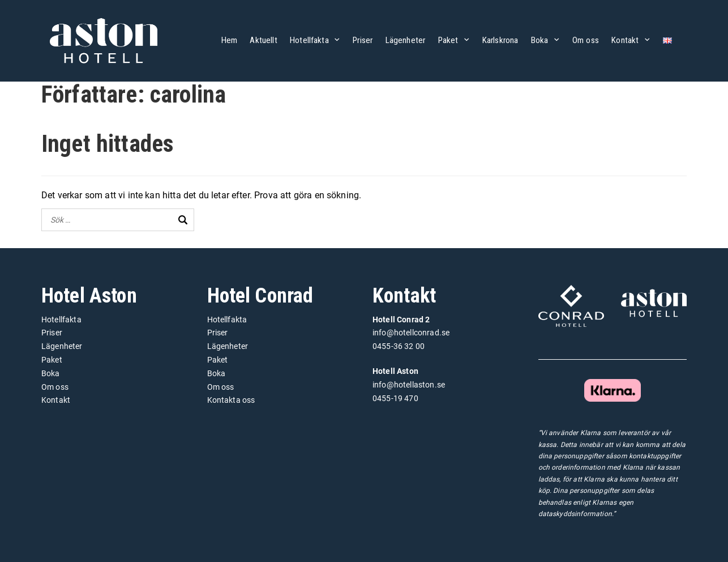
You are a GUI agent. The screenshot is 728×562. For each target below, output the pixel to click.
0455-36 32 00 (399, 346)
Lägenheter (406, 40)
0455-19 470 (395, 398)
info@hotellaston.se (409, 385)
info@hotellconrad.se (411, 333)
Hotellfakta (309, 40)
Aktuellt (263, 40)
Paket (448, 40)
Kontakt (625, 40)
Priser (363, 40)
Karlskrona (500, 40)
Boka (540, 40)
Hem (229, 40)
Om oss (586, 40)
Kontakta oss (231, 400)
